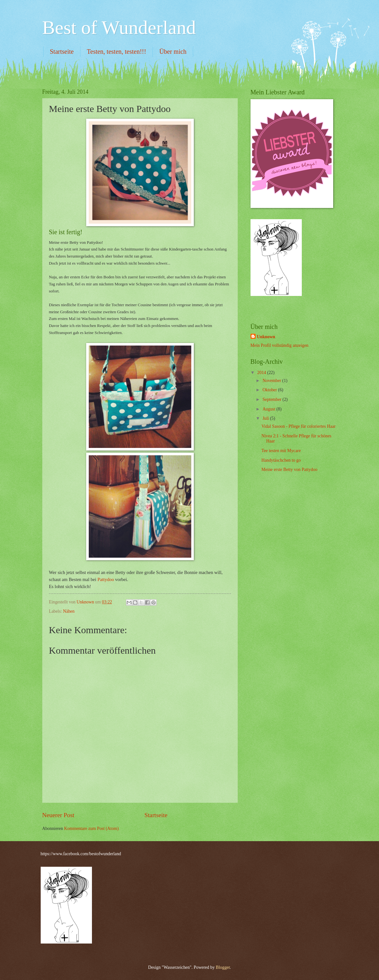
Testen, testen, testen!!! (116, 52)
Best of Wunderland (119, 28)
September (272, 399)
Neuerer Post (58, 815)
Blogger (223, 967)
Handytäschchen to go (281, 460)
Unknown (266, 337)
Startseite (62, 52)
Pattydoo (106, 579)
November (272, 381)
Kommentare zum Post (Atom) (91, 829)
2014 (262, 373)
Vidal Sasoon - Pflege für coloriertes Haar (298, 426)
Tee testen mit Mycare (281, 451)
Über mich (173, 52)
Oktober (270, 390)
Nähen (69, 611)
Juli (266, 418)
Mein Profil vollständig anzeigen (280, 345)
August (269, 409)
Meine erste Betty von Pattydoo (289, 470)
